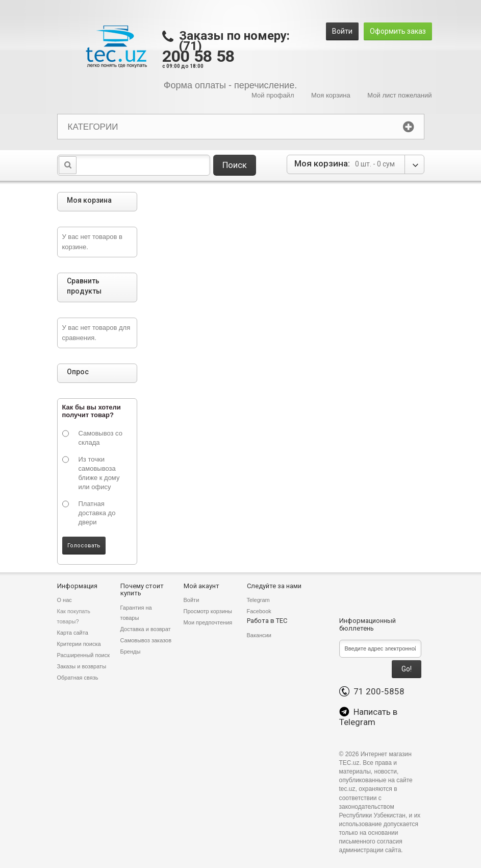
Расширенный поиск (84, 655)
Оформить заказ (398, 31)
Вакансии (259, 635)
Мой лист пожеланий (399, 95)
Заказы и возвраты (82, 666)
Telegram (258, 600)
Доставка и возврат (146, 629)
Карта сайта (73, 633)
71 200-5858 (372, 691)
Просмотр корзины (208, 611)
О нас (65, 600)
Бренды (131, 652)
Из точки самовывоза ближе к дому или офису (99, 473)
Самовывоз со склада (100, 438)
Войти (342, 31)
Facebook (259, 611)
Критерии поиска (79, 644)
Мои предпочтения (208, 622)
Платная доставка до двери (97, 513)
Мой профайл (273, 95)
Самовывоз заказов (146, 640)
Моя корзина (331, 95)
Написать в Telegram (368, 717)
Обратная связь (78, 678)
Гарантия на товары (136, 613)
